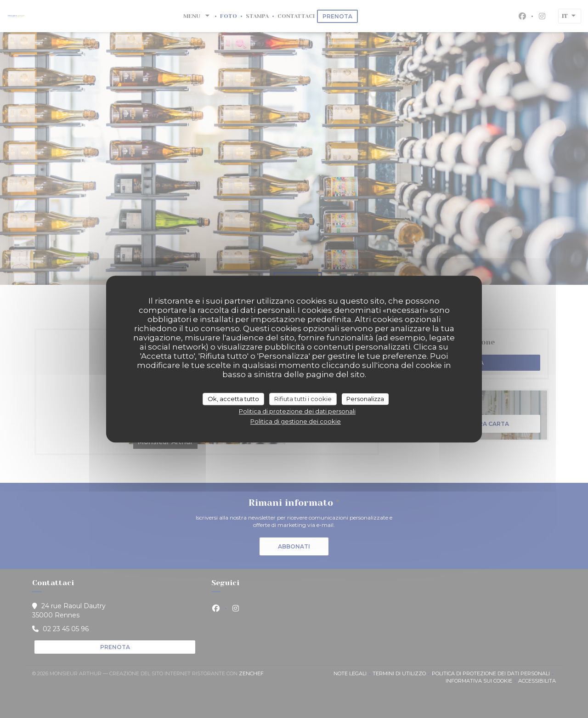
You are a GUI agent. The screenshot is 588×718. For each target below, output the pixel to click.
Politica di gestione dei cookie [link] (296, 421)
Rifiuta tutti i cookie (303, 399)
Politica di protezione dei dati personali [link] (297, 411)
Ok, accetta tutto (233, 399)
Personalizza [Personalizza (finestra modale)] (365, 399)
